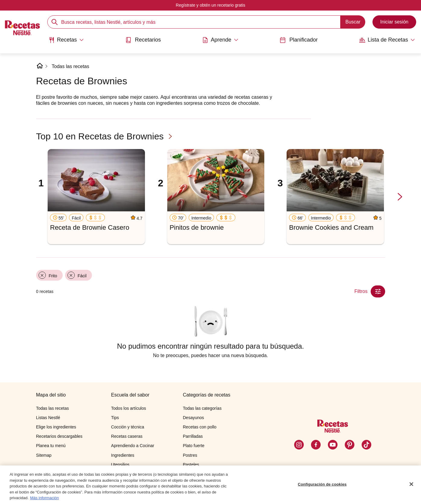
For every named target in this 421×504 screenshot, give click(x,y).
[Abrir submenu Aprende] (220, 40)
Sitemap (44, 455)
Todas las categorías (202, 408)
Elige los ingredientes (56, 427)
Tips (115, 418)
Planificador (299, 40)
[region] (210, 485)
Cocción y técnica (128, 427)
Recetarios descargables (59, 436)
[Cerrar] (411, 484)
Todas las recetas (71, 66)
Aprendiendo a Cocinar (133, 446)
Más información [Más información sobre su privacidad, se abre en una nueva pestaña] (44, 498)
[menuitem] (66, 42)
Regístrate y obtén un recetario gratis (210, 5)
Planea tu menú (51, 446)
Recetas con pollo (200, 427)
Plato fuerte (194, 446)
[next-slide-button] (400, 197)
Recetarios (143, 40)
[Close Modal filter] (378, 291)
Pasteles (191, 465)
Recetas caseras (127, 436)
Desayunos (193, 418)
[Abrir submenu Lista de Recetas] (387, 40)
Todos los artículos (129, 408)
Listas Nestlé (48, 418)
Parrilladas (193, 436)
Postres (190, 455)
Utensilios (120, 465)
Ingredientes (123, 455)
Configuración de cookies (322, 484)
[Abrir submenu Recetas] (66, 40)
